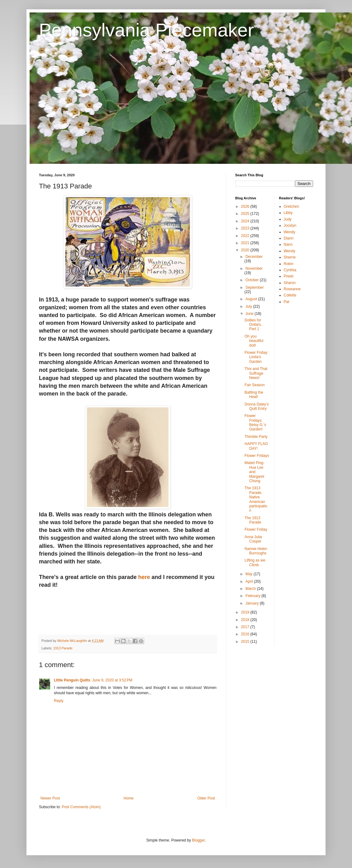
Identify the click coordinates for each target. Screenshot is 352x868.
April (250, 581)
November (254, 268)
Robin (289, 264)
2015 (246, 642)
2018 (246, 620)
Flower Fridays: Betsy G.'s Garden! (255, 422)
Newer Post (50, 798)
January (253, 603)
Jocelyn (290, 225)
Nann (288, 244)
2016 (246, 634)
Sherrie (290, 257)
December (254, 257)
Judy (288, 219)
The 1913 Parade (253, 520)
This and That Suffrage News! (256, 373)
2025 (246, 214)
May (250, 574)
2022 (246, 236)
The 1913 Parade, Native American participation (256, 499)
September (255, 287)
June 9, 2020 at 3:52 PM (112, 680)
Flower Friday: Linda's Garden (256, 357)
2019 (246, 612)
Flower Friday (256, 529)
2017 (246, 627)
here (144, 577)
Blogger (198, 840)
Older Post (206, 798)
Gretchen (291, 206)
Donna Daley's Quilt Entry (257, 406)
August (252, 299)
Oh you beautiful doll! (254, 341)
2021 (246, 243)
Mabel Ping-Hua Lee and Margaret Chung (254, 472)
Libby (288, 213)
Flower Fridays (257, 456)
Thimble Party (256, 437)
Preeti (289, 276)
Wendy (290, 232)
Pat (287, 302)
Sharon (290, 283)
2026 (246, 206)
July (249, 306)
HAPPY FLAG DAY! (256, 446)
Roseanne (292, 289)
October (253, 280)
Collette (290, 295)
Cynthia (290, 270)
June (250, 314)
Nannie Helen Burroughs (256, 551)
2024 (246, 221)
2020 (246, 250)
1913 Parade (63, 648)
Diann (289, 238)
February (253, 596)
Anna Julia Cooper (253, 539)
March (251, 589)
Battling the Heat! (254, 395)
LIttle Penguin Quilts (72, 680)
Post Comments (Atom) (81, 807)
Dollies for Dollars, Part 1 (253, 325)
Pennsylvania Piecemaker (146, 30)
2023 (246, 228)
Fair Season (255, 385)
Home (129, 798)
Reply (59, 701)
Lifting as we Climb (255, 562)
